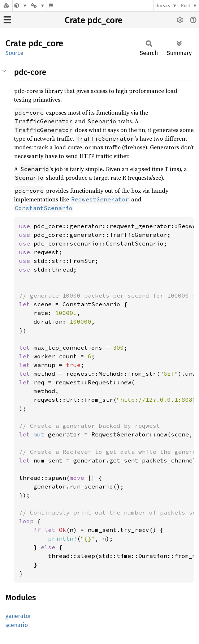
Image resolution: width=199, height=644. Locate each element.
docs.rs (163, 6)
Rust (186, 6)
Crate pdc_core (94, 20)
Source (14, 53)
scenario (17, 625)
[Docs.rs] (6, 6)
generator (18, 616)
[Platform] (38, 6)
